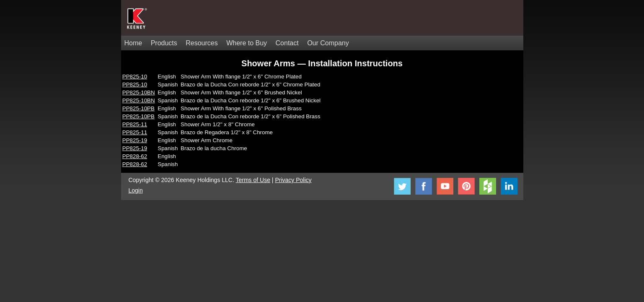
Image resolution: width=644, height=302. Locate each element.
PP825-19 (135, 140)
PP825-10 (135, 77)
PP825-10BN (139, 92)
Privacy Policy (293, 180)
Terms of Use (253, 180)
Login (136, 190)
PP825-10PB (138, 108)
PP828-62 (135, 156)
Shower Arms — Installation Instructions (322, 63)
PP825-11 (135, 124)
